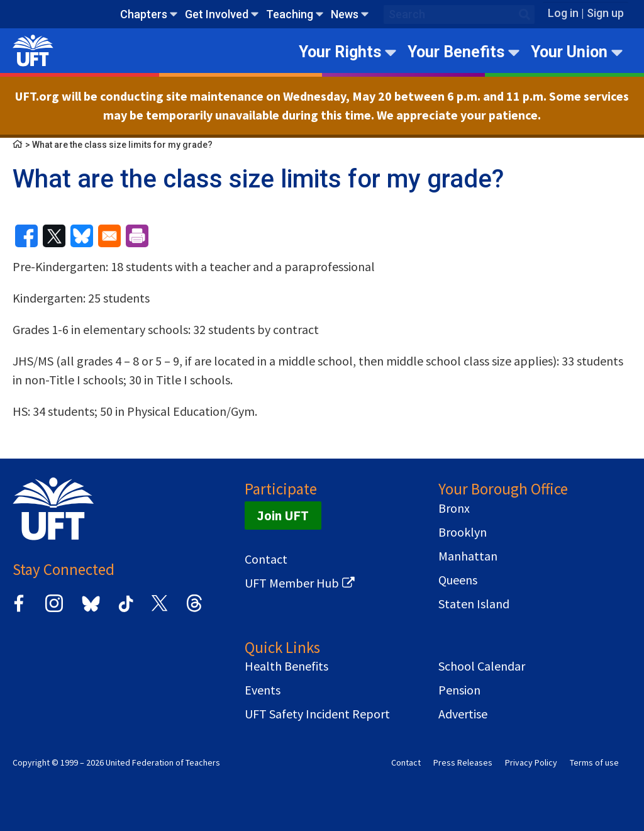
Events (263, 690)
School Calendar (482, 666)
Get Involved (217, 14)
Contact (266, 559)
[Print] (137, 236)
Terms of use (594, 762)
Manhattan (468, 556)
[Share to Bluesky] (82, 236)
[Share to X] (54, 236)
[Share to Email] (109, 236)
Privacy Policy (531, 762)
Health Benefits (286, 666)
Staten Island (474, 604)
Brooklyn (463, 532)
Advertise (463, 714)
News (345, 14)
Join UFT (283, 516)
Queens (458, 580)
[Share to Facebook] (26, 236)
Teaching (290, 14)
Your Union (569, 52)
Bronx (454, 508)
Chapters (144, 14)
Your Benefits (456, 52)
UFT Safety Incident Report (317, 714)
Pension (459, 690)
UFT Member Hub (292, 583)
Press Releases (463, 762)
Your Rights (340, 52)
